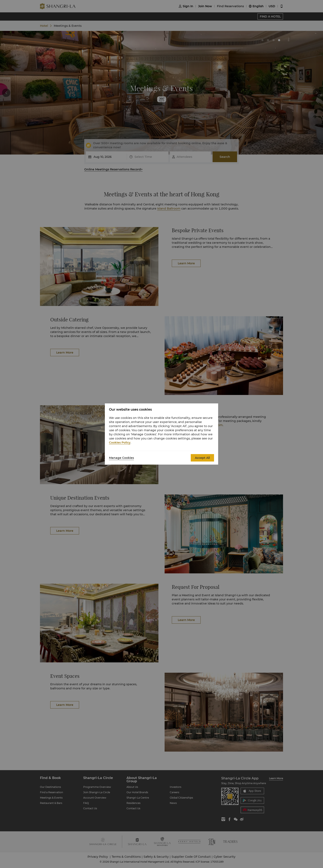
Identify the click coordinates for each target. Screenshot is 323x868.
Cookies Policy (120, 443)
